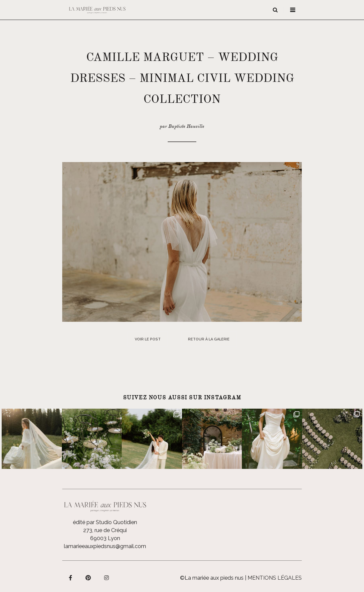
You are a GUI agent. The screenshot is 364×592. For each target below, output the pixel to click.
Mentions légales (275, 578)
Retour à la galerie (209, 339)
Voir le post (148, 339)
